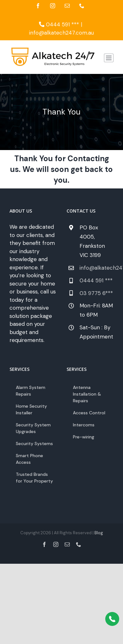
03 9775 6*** (96, 293)
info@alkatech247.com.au (61, 33)
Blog (99, 533)
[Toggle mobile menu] (109, 58)
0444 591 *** (59, 24)
